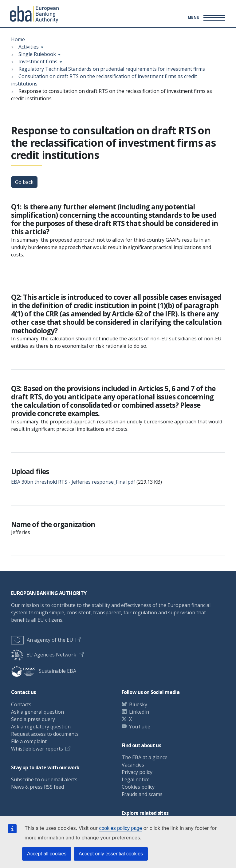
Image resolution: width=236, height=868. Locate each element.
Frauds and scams (142, 794)
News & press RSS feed (37, 787)
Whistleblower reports (37, 749)
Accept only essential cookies (111, 854)
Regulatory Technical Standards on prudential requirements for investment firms (112, 69)
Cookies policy (138, 787)
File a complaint (29, 741)
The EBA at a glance (145, 757)
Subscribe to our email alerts (44, 779)
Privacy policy (137, 772)
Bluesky (138, 704)
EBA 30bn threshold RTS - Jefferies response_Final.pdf (73, 482)
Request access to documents (45, 734)
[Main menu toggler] (205, 18)
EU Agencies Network (44, 655)
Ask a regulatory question (41, 727)
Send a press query (33, 719)
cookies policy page (120, 828)
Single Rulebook (37, 54)
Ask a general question (37, 712)
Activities (29, 47)
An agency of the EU (42, 640)
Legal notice (136, 779)
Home (18, 39)
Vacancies (133, 765)
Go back (24, 182)
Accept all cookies (47, 854)
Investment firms (38, 61)
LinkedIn (139, 712)
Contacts (21, 704)
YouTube (140, 727)
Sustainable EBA (44, 671)
